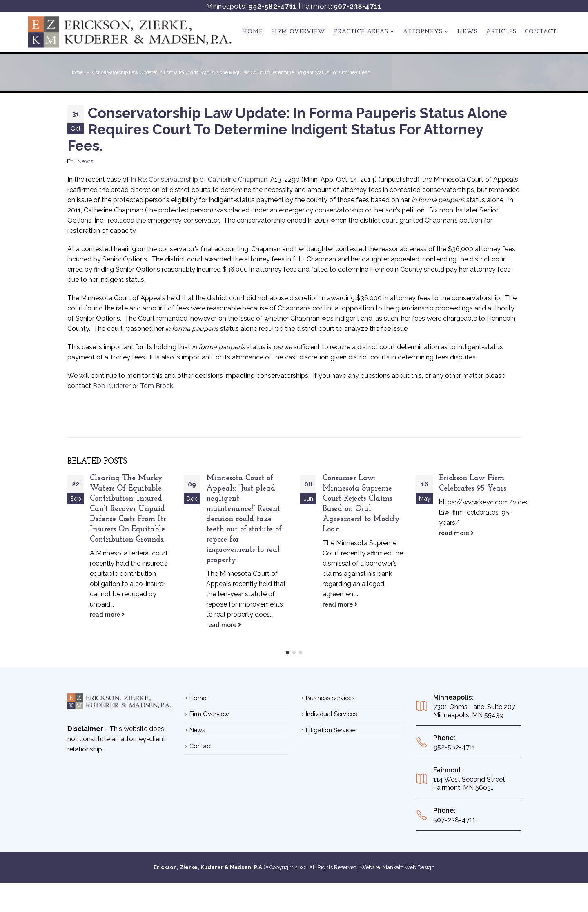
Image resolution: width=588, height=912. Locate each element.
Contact (540, 32)
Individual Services (331, 724)
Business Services (330, 708)
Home (252, 32)
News (467, 32)
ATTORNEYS (422, 32)
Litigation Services (331, 740)
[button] (287, 663)
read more (107, 614)
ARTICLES (501, 32)
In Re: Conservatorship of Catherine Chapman (199, 180)
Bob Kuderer (112, 386)
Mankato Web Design (409, 877)
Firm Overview (298, 32)
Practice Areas (361, 32)
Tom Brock (157, 386)
